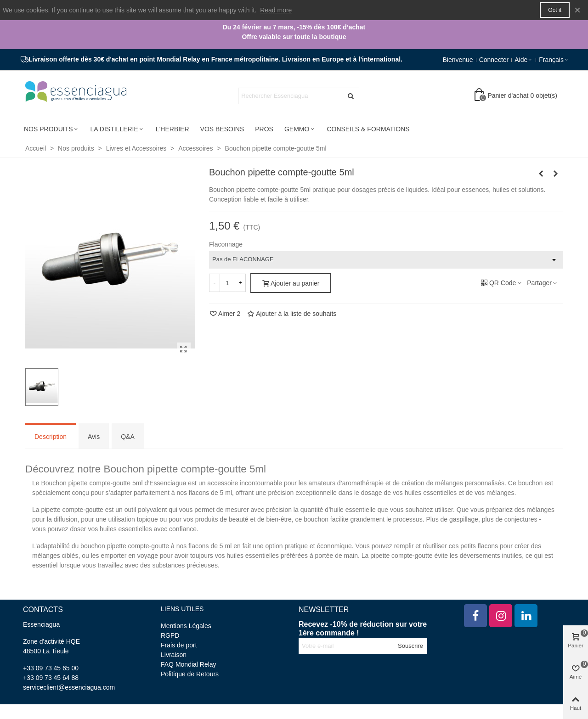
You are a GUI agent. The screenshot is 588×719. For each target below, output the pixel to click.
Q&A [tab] (128, 437)
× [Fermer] (577, 10)
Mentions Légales (186, 626)
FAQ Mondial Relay (189, 664)
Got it (555, 10)
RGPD (170, 635)
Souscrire (410, 646)
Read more (276, 10)
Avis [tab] (94, 437)
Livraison (174, 655)
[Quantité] (227, 283)
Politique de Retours (190, 674)
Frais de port (179, 645)
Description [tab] (51, 437)
